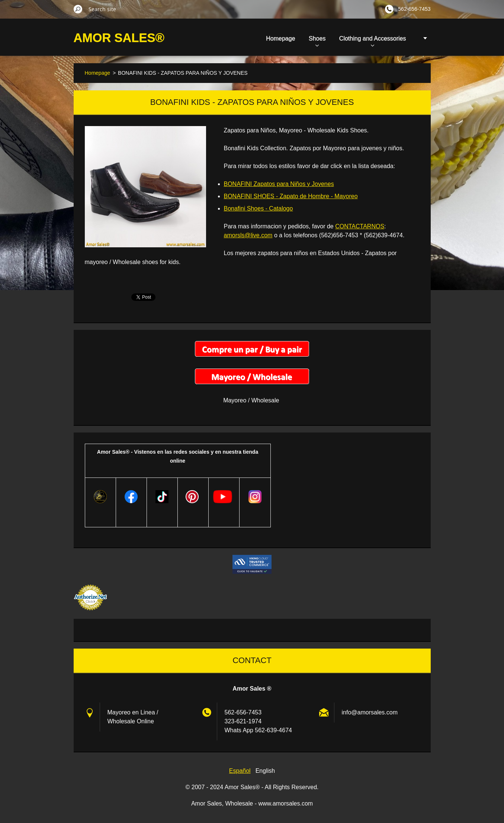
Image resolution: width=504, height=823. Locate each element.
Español (240, 771)
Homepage (280, 38)
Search (78, 9)
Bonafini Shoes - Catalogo (259, 208)
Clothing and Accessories (373, 41)
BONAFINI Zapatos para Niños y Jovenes (279, 184)
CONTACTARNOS (360, 226)
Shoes (317, 41)
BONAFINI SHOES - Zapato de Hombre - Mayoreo (291, 196)
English (265, 771)
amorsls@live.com (248, 235)
